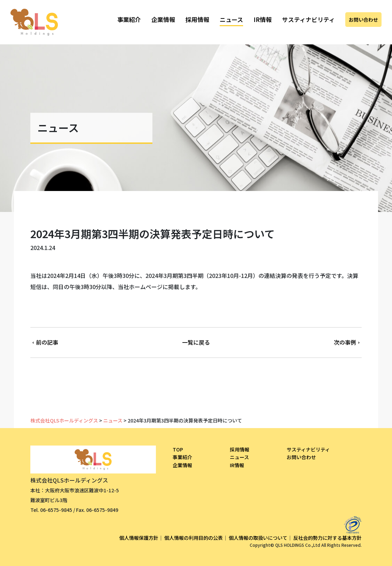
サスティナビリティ (308, 19)
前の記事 (44, 342)
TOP (178, 449)
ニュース (231, 19)
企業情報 (163, 19)
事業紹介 (129, 19)
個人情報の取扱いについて (258, 538)
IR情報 (263, 19)
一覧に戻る (196, 342)
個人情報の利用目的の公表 (194, 538)
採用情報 (197, 19)
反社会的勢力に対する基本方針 (327, 538)
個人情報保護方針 (139, 538)
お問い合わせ (363, 20)
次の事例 (348, 342)
